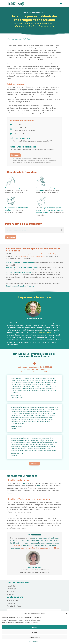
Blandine (17, 545)
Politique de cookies (34, 641)
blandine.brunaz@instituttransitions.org (20, 286)
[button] (66, 614)
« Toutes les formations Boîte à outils (20, 39)
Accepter (35, 627)
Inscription (15, 155)
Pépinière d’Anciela (45, 333)
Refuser (35, 632)
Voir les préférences (35, 637)
